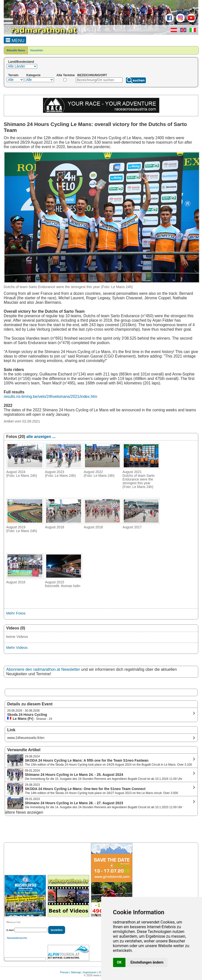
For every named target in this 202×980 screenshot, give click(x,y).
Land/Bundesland (21, 62)
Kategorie (33, 75)
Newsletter (37, 50)
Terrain (13, 75)
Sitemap (76, 972)
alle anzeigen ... (41, 437)
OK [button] (119, 962)
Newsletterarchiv (17, 938)
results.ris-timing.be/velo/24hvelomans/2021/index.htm (50, 397)
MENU (15, 40)
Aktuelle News (16, 50)
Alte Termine (66, 75)
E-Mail (10, 930)
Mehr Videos (17, 647)
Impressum (90, 972)
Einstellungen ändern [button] (147, 962)
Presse (64, 972)
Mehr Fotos (16, 613)
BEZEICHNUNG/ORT (92, 75)
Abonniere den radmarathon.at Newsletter (43, 669)
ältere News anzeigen (24, 812)
